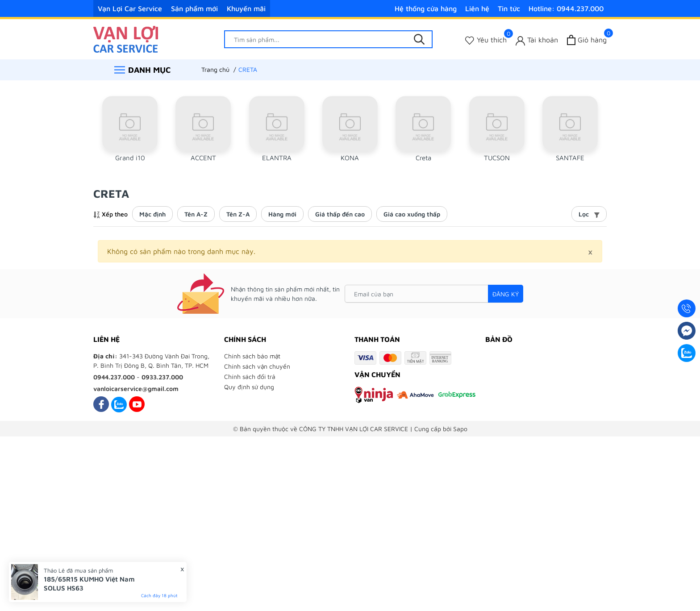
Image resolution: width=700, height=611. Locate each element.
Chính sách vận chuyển (257, 366)
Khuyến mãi (246, 8)
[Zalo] (119, 404)
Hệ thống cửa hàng (426, 8)
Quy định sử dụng (249, 387)
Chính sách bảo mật (252, 356)
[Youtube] (137, 404)
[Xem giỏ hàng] (587, 40)
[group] (130, 133)
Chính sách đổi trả (250, 376)
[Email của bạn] (434, 294)
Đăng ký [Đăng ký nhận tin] (506, 294)
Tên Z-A (238, 214)
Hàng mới (282, 214)
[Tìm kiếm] (419, 39)
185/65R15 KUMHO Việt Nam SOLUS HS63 (89, 584)
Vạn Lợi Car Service (130, 8)
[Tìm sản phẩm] (329, 39)
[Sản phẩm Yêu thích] (486, 40)
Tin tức (509, 8)
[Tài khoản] (537, 40)
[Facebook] (101, 404)
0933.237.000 (162, 377)
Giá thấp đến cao (340, 214)
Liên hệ (477, 8)
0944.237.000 (114, 377)
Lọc (589, 214)
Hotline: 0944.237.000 (566, 8)
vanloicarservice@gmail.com (136, 389)
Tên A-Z (196, 214)
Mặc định (152, 214)
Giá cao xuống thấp (412, 214)
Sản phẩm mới (194, 8)
